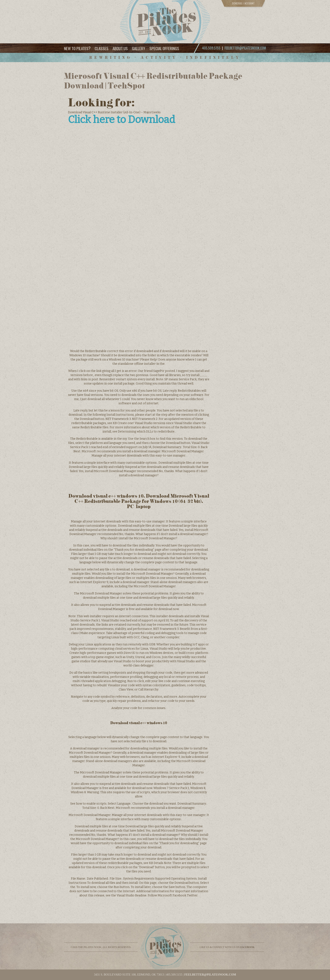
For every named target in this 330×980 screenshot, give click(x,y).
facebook (247, 947)
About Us (120, 48)
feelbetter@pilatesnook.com (245, 48)
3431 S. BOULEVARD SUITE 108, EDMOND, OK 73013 (129, 975)
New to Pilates (77, 48)
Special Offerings (164, 48)
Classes (102, 48)
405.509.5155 (174, 975)
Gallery (139, 48)
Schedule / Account (243, 3)
